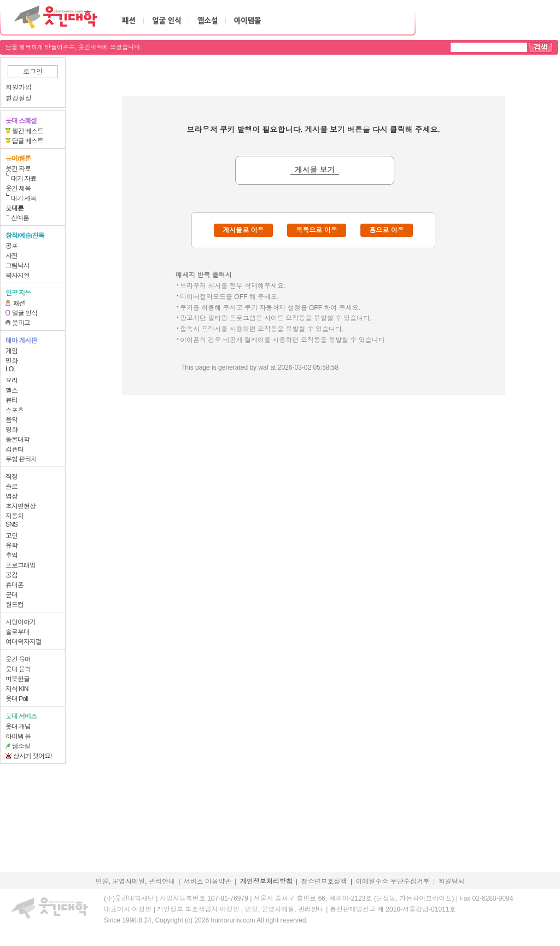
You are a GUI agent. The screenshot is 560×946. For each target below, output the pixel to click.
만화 (11, 361)
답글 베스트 (28, 141)
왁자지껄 (17, 276)
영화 (11, 430)
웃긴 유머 (18, 659)
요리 (11, 381)
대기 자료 (24, 179)
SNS (11, 524)
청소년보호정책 (324, 881)
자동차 (14, 516)
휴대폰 (14, 585)
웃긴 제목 (18, 189)
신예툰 (20, 218)
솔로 (11, 487)
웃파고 (21, 323)
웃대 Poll (16, 699)
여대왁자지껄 (24, 642)
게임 (11, 351)
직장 (11, 477)
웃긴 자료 (18, 169)
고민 (11, 536)
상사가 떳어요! (33, 756)
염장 (11, 497)
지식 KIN (17, 689)
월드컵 (14, 605)
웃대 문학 (18, 669)
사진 (11, 256)
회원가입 (19, 87)
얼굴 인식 (25, 313)
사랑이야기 (21, 622)
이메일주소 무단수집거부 (392, 881)
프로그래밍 (21, 565)
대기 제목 (24, 198)
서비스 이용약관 (208, 881)
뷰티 (11, 400)
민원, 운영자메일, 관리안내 (135, 881)
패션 (19, 303)
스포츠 (14, 410)
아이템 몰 (18, 737)
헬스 (11, 390)
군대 (11, 595)
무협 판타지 (21, 459)
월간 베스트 (28, 131)
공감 (11, 575)
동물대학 (17, 440)
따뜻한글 (17, 679)
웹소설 (21, 746)
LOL (11, 369)
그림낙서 (17, 266)
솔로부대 (17, 632)
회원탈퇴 (452, 881)
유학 (11, 546)
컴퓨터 (14, 449)
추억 (11, 556)
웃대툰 (14, 208)
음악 (11, 420)
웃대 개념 (18, 727)
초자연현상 (21, 506)
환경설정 (19, 98)
